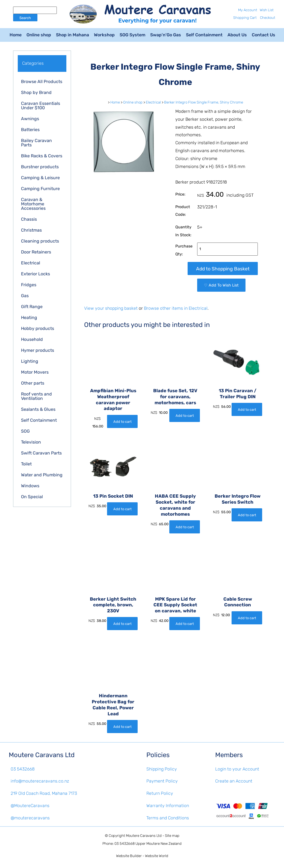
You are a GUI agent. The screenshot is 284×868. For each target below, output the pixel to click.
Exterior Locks (35, 274)
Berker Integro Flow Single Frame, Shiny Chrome (204, 102)
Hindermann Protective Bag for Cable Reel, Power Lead (113, 705)
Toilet (26, 464)
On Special (32, 497)
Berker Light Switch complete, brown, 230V (113, 605)
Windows (30, 486)
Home (16, 35)
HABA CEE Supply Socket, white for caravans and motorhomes (175, 505)
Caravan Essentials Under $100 (41, 106)
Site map (172, 836)
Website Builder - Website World (142, 856)
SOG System (132, 35)
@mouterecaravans (30, 818)
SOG (25, 431)
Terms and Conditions (168, 818)
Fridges (29, 285)
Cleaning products (40, 241)
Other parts (33, 383)
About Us (237, 35)
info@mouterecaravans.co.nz (40, 781)
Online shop (39, 35)
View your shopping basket (111, 308)
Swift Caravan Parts (41, 453)
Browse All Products (42, 82)
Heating (29, 318)
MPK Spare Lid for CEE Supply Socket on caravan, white (175, 605)
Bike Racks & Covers (42, 156)
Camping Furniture (40, 189)
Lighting (30, 361)
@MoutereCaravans (30, 806)
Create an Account (234, 781)
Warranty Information (168, 806)
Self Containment (204, 35)
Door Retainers (36, 252)
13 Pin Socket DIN (113, 496)
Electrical (31, 263)
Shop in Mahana (73, 35)
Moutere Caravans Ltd (144, 836)
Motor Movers (35, 372)
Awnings (30, 119)
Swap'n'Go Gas (166, 35)
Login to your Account (237, 769)
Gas (25, 296)
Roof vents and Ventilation (36, 396)
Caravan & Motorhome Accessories (33, 204)
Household (32, 339)
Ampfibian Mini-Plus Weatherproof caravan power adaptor (113, 399)
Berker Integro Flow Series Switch (238, 499)
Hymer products (38, 350)
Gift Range (32, 307)
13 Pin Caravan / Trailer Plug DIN (238, 394)
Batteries (30, 130)
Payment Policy (162, 781)
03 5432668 (23, 769)
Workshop (104, 35)
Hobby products (38, 328)
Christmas (31, 230)
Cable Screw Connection (238, 602)
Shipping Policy (162, 769)
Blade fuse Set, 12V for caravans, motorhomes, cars (175, 397)
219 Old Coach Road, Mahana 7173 (44, 793)
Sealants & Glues (38, 409)
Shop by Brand (36, 92)
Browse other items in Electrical (176, 308)
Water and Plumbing (42, 475)
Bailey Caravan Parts (36, 143)
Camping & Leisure (40, 178)
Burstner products (40, 167)
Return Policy (160, 793)
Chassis (29, 219)
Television (31, 442)
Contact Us (264, 35)
